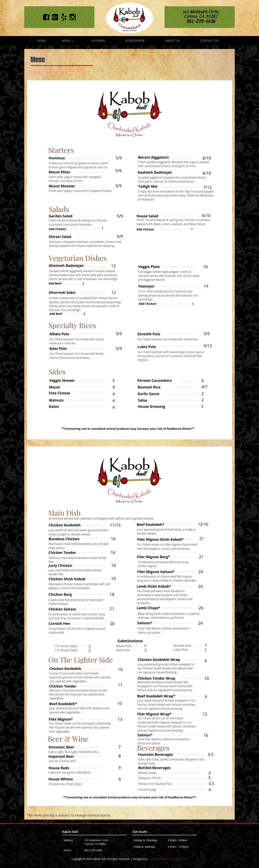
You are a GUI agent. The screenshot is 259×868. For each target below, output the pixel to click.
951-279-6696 (201, 22)
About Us (173, 41)
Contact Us (209, 41)
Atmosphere (135, 41)
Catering (98, 41)
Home (42, 41)
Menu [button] (67, 41)
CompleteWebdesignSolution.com (168, 859)
